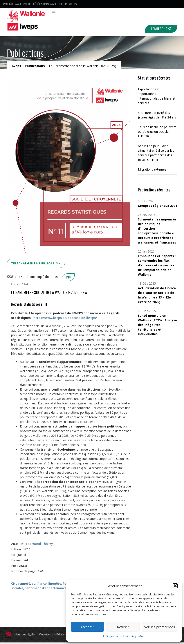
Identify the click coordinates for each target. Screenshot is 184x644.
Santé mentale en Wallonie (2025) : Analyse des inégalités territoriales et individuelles (157, 325)
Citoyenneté (21, 583)
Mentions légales (25, 634)
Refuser (123, 627)
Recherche (161, 29)
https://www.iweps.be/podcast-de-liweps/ (65, 318)
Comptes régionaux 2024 (157, 206)
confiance (39, 583)
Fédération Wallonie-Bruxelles (55, 4)
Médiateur (61, 634)
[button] (175, 586)
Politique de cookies (116, 636)
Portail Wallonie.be (17, 4)
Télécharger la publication (36, 263)
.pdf (68, 277)
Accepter (87, 627)
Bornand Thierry (40, 544)
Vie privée (137, 636)
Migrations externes (152, 169)
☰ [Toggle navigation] (54, 13)
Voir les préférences (160, 627)
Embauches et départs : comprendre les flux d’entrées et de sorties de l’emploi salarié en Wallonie (157, 265)
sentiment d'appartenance (46, 588)
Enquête (55, 583)
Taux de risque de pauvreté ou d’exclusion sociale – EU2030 (157, 132)
